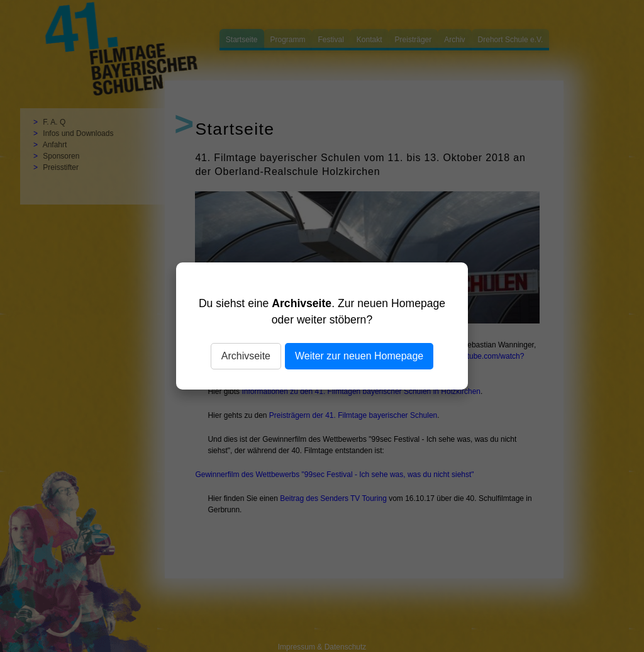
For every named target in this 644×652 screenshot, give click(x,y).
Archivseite (246, 356)
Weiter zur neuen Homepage (359, 356)
